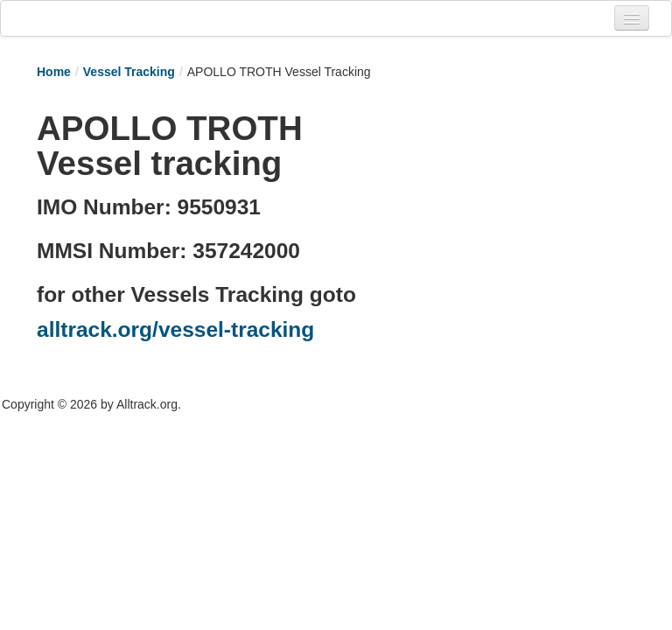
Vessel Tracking (129, 72)
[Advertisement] (516, 190)
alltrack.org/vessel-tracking (175, 329)
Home (54, 72)
